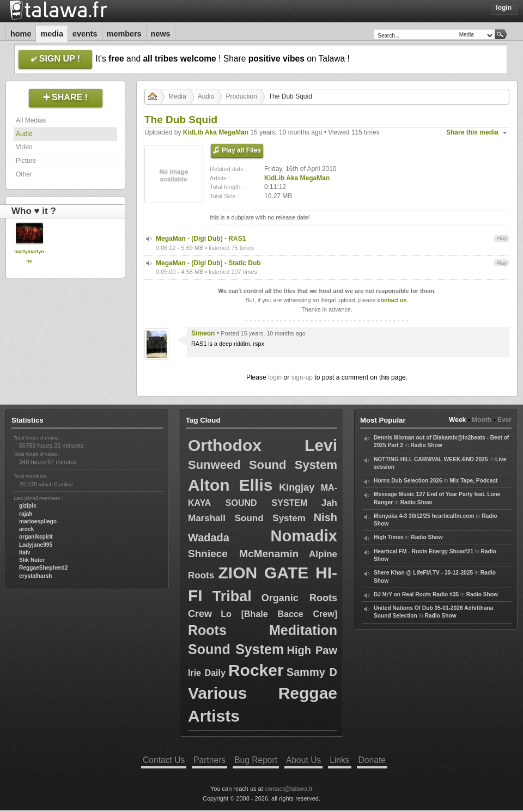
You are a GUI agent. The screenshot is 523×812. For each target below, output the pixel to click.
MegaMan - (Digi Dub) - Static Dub (208, 263)
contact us (392, 300)
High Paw (312, 650)
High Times (389, 537)
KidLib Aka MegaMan (216, 132)
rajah (26, 514)
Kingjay (297, 487)
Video (24, 147)
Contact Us (164, 760)
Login (504, 8)
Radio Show (426, 445)
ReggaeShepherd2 (43, 568)
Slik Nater (32, 560)
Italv (25, 552)
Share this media (472, 132)
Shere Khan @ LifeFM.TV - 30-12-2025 (423, 573)
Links (339, 760)
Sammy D (312, 672)
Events (85, 34)
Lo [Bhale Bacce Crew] (279, 614)
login (275, 377)
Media (52, 34)
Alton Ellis (230, 485)
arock (26, 529)
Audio (24, 134)
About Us (303, 760)
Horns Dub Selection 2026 (408, 481)
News (161, 34)
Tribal (232, 596)
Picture (26, 161)
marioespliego (38, 521)
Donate (372, 760)
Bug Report (256, 760)
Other (24, 174)
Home (21, 34)
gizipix (28, 506)
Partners (209, 760)
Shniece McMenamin (243, 554)
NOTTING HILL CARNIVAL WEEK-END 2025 (431, 459)
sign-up (302, 377)
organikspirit (36, 537)
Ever (504, 420)
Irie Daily (207, 673)
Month (482, 420)
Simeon (203, 333)
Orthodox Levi (263, 445)
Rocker (256, 670)
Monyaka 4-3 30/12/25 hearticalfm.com (424, 516)
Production (241, 96)
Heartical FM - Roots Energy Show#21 (424, 551)
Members (124, 34)
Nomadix (304, 536)
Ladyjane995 (36, 545)
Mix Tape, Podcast (473, 481)
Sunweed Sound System (263, 465)
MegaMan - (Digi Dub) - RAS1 (201, 239)
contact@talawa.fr (289, 789)
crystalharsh (36, 576)
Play (501, 238)
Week (457, 420)
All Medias (31, 120)
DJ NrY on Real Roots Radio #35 (416, 594)
